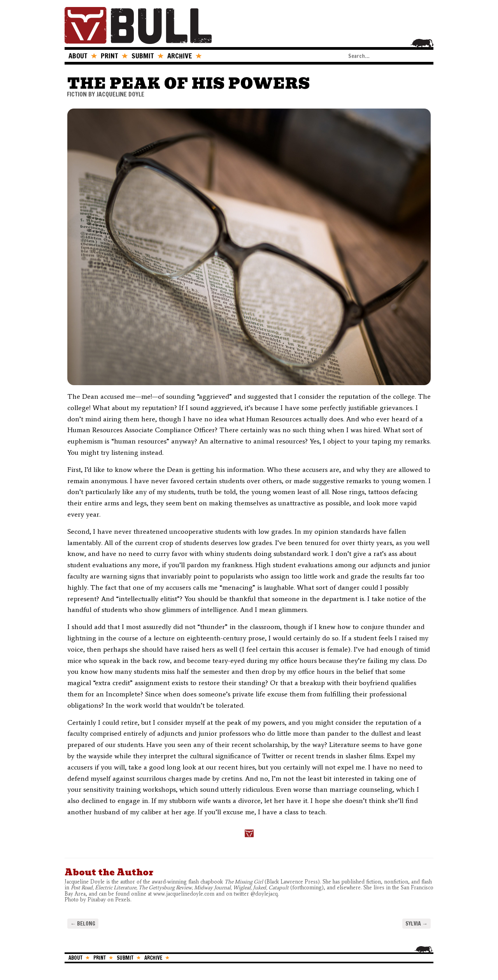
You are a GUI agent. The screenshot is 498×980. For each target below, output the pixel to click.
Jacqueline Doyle (120, 94)
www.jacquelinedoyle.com (184, 894)
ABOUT (78, 56)
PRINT (109, 56)
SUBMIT (143, 56)
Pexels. (124, 900)
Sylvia (416, 924)
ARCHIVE (180, 56)
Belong (83, 924)
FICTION (77, 94)
